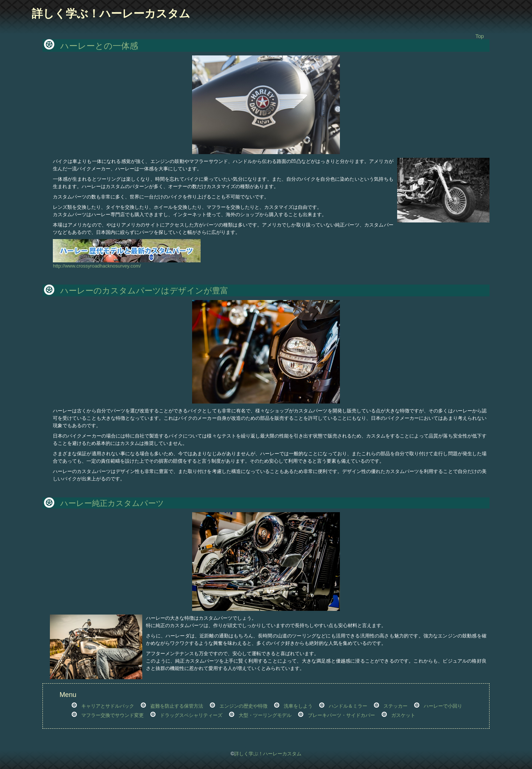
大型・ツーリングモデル (265, 715)
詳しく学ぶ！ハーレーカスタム (111, 13)
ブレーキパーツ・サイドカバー (341, 715)
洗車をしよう (298, 706)
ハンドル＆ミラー (348, 706)
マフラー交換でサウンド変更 (112, 715)
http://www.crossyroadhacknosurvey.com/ (127, 263)
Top (480, 36)
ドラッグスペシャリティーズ (191, 715)
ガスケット (403, 715)
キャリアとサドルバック (108, 706)
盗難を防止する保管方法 (177, 706)
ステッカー (395, 706)
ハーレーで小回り (443, 706)
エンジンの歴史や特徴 (243, 706)
